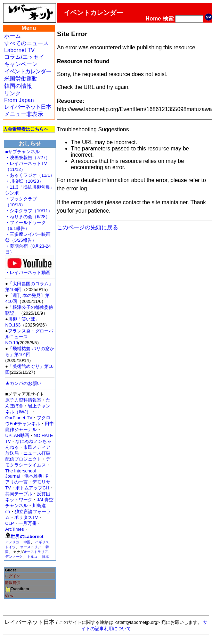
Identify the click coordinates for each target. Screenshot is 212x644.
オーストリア (31, 547)
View (9, 596)
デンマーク (14, 557)
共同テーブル (19, 494)
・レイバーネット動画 (30, 270)
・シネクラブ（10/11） (29, 211)
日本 (46, 557)
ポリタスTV (26, 517)
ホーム (13, 36)
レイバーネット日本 (28, 107)
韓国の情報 (18, 86)
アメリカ (12, 542)
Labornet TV (19, 50)
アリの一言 (17, 482)
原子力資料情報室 (23, 400)
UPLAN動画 (17, 435)
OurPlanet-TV (19, 418)
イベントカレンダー (28, 71)
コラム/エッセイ (24, 57)
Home (153, 19)
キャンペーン (21, 64)
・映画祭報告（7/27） (28, 158)
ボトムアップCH (32, 488)
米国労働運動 (21, 79)
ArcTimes (15, 529)
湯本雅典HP (36, 476)
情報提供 (13, 583)
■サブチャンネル (22, 152)
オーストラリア (36, 552)
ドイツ (10, 547)
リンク (13, 93)
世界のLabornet (27, 536)
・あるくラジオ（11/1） (30, 175)
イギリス (42, 542)
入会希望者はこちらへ (26, 129)
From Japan (19, 100)
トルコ (32, 557)
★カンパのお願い (23, 383)
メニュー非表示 (24, 114)
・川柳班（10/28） (24, 181)
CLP (10, 523)
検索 (168, 19)
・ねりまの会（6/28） (28, 217)
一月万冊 (27, 523)
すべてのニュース (26, 43)
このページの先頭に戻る (88, 227)
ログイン (13, 576)
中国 (27, 542)
